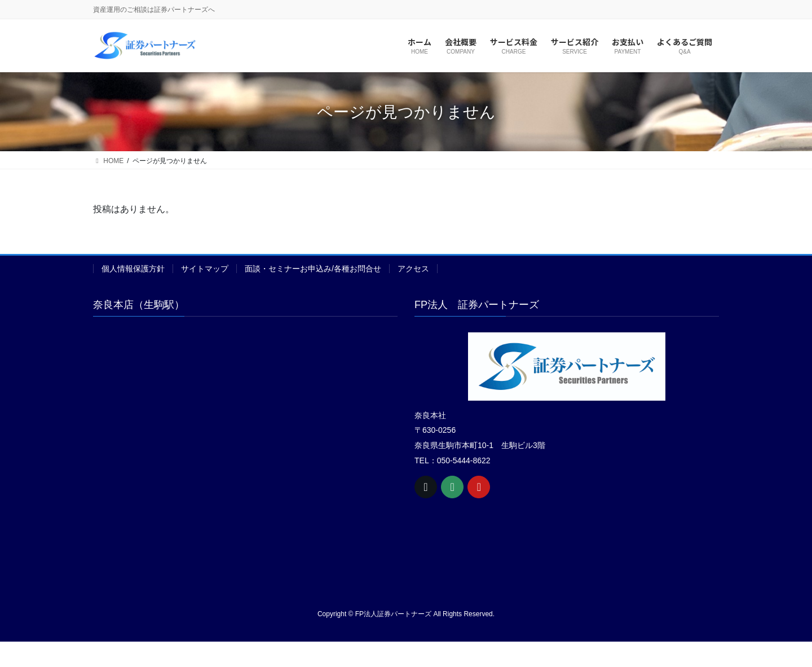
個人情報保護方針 (133, 269)
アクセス (413, 269)
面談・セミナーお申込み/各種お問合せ (313, 269)
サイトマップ (205, 269)
